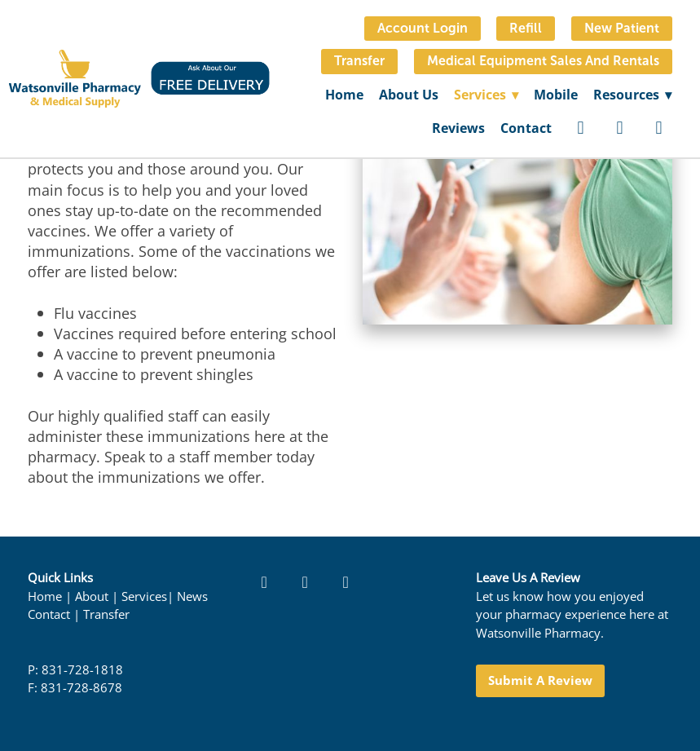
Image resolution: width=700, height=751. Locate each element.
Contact (526, 128)
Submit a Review (540, 680)
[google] (659, 128)
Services (144, 596)
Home (344, 95)
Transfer (359, 61)
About (92, 596)
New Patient (622, 28)
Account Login (423, 28)
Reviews (458, 128)
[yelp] (620, 128)
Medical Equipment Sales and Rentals (543, 61)
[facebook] (581, 128)
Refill (526, 28)
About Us (409, 95)
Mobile (556, 95)
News (192, 596)
